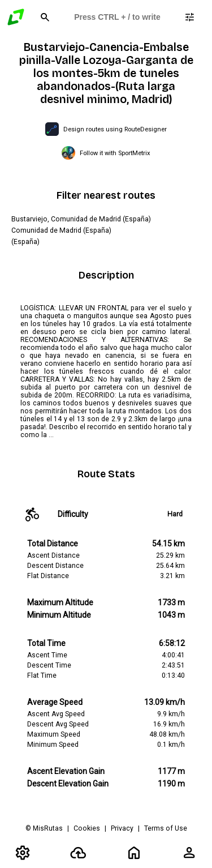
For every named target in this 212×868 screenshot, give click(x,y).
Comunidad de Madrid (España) (61, 230)
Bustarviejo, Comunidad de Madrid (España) (81, 219)
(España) (25, 242)
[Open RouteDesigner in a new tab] (106, 129)
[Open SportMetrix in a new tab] (106, 153)
